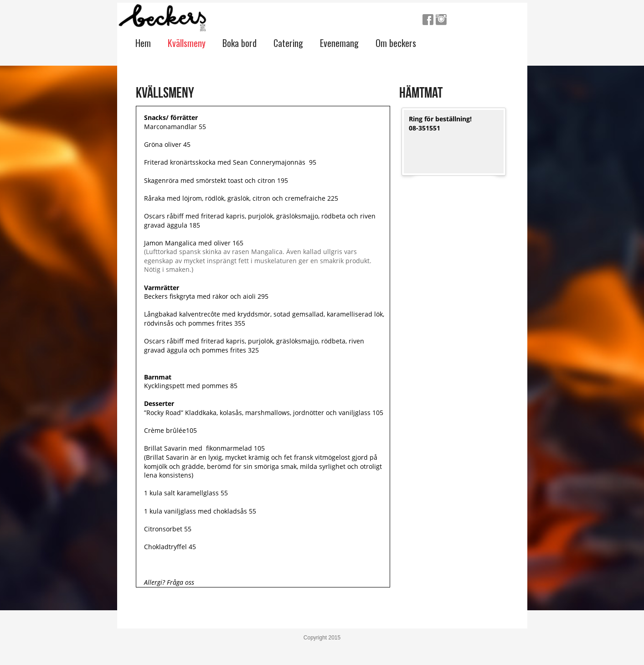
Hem (143, 43)
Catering (288, 43)
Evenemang (339, 43)
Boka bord (240, 43)
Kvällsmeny (187, 43)
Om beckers (396, 43)
